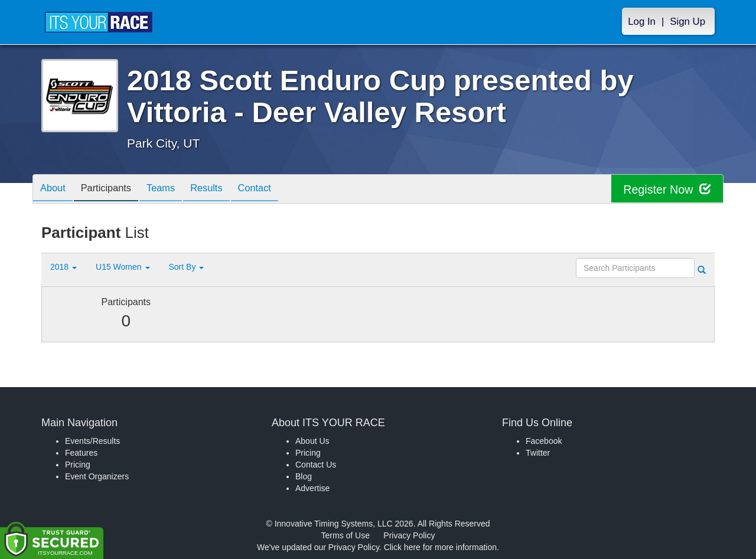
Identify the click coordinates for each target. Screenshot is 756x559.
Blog (304, 476)
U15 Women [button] (123, 267)
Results (222, 190)
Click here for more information (440, 547)
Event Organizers (97, 476)
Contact (275, 190)
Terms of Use (346, 535)
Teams (172, 190)
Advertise (312, 488)
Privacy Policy (409, 535)
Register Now (667, 189)
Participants (113, 190)
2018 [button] (63, 267)
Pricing (78, 465)
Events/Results (92, 441)
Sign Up (687, 22)
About (55, 190)
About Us (312, 441)
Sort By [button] (187, 267)
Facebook (544, 441)
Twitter (538, 453)
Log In (642, 22)
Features (81, 453)
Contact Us (316, 465)
